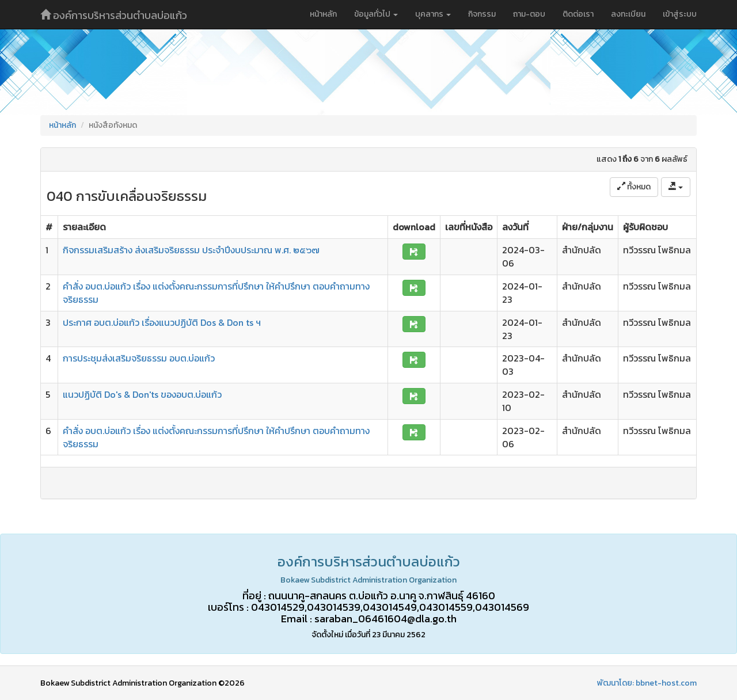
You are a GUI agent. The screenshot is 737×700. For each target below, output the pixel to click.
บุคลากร (433, 14)
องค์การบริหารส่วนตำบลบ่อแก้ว (114, 15)
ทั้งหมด (634, 187)
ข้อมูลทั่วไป (376, 14)
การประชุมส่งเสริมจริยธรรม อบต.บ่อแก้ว (139, 358)
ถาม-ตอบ (529, 14)
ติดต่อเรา (578, 14)
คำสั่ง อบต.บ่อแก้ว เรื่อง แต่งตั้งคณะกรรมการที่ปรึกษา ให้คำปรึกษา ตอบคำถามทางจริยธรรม (216, 293)
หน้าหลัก (323, 14)
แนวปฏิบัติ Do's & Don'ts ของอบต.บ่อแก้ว (142, 394)
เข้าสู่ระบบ (680, 14)
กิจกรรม (482, 14)
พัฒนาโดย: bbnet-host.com (647, 683)
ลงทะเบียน (628, 14)
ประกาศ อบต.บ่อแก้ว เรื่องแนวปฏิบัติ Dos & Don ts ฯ (162, 322)
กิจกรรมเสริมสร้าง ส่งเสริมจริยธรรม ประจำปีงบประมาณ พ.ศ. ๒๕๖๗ (191, 250)
